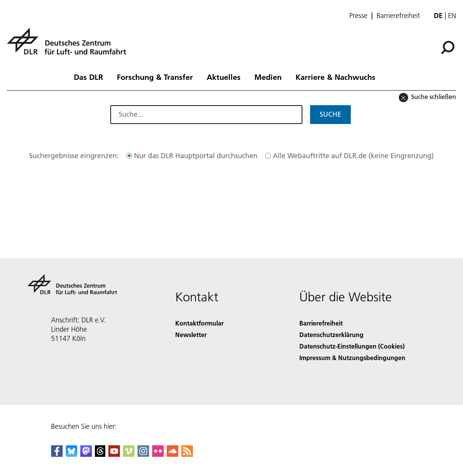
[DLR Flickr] (158, 454)
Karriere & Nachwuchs (335, 77)
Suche (330, 114)
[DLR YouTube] (114, 454)
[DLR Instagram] (143, 454)
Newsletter (191, 335)
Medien (268, 77)
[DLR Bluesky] (71, 454)
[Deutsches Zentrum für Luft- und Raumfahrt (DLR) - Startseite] (70, 45)
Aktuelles (224, 77)
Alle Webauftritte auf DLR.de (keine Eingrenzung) (353, 156)
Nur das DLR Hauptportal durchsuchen (196, 156)
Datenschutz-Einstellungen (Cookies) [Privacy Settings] (352, 346)
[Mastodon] (86, 454)
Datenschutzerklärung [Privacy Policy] (331, 335)
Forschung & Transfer (155, 77)
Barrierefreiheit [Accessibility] (321, 323)
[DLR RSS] (187, 454)
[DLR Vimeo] (129, 454)
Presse (358, 16)
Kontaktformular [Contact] (199, 323)
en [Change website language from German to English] (452, 16)
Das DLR (88, 77)
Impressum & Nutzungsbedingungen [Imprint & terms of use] (352, 358)
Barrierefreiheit (398, 16)
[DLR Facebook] (57, 454)
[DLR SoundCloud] (173, 454)
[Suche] (448, 48)
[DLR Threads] (100, 454)
